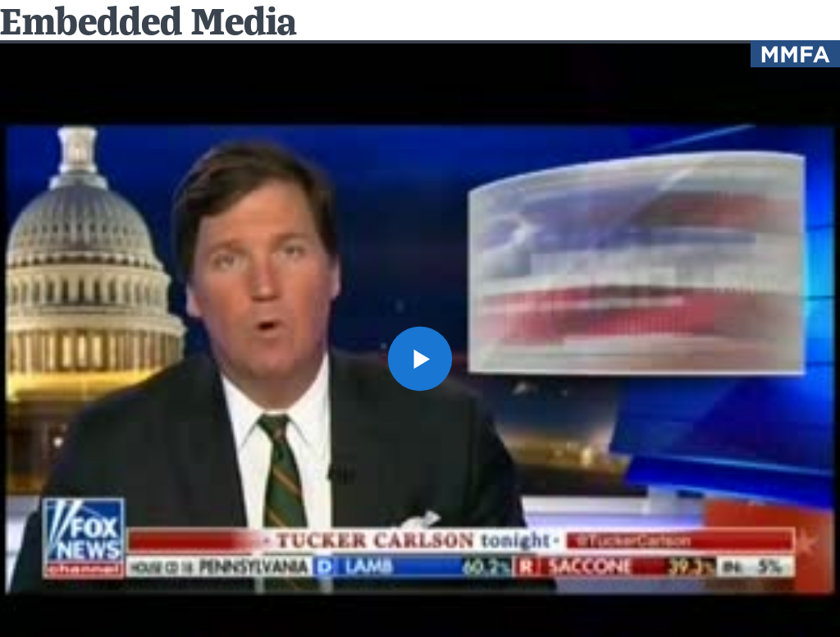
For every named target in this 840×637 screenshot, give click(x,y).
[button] (420, 359)
